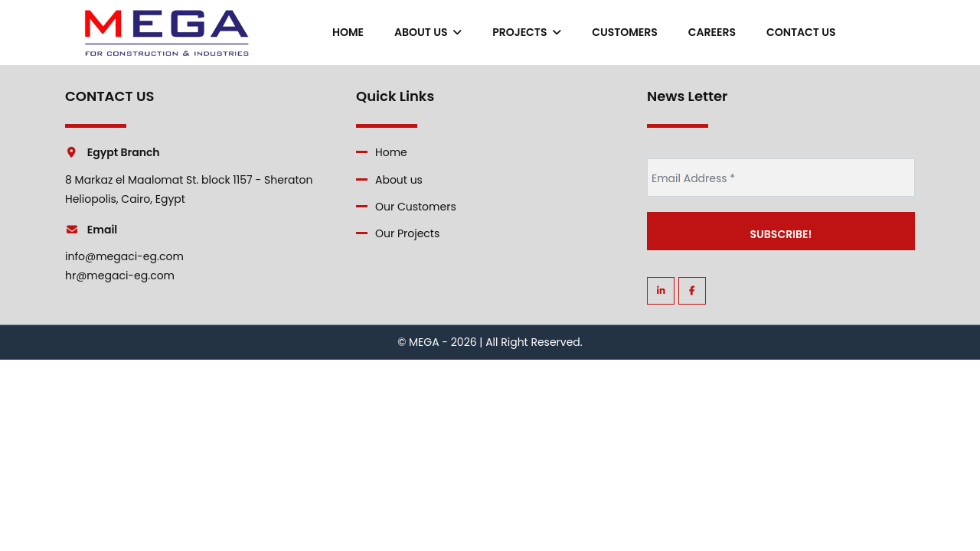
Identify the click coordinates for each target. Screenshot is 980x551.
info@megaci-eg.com (124, 256)
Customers (625, 32)
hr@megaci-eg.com (120, 275)
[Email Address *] (781, 178)
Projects (527, 32)
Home (348, 32)
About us (428, 32)
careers (712, 32)
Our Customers (416, 207)
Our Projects (407, 233)
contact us (801, 32)
